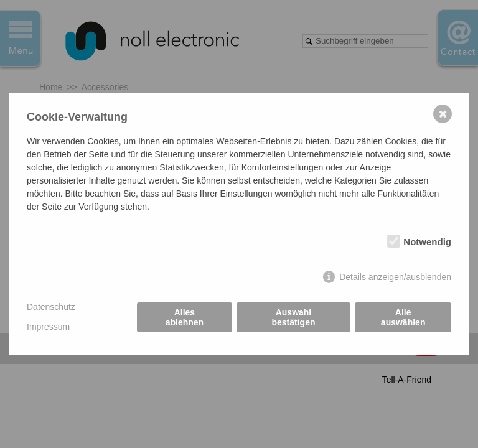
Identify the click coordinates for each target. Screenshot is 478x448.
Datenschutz (51, 307)
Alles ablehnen (185, 317)
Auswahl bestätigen (293, 317)
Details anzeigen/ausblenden (395, 277)
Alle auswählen (403, 317)
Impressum (48, 327)
